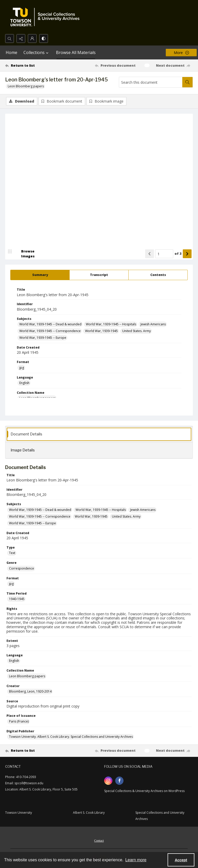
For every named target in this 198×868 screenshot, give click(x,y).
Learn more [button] (136, 860)
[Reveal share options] (21, 39)
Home (11, 52)
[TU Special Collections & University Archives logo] (46, 17)
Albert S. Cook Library (89, 813)
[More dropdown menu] (181, 53)
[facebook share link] (119, 781)
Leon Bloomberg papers (26, 86)
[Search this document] (151, 82)
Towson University (19, 813)
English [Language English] (24, 383)
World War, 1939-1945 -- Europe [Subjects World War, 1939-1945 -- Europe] (43, 338)
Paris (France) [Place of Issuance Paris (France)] (19, 721)
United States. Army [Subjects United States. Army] (137, 331)
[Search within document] (187, 82)
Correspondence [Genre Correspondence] (22, 568)
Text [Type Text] (12, 553)
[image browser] (24, 254)
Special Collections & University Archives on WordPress (144, 791)
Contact (99, 841)
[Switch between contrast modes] (44, 39)
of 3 (178, 254)
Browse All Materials (76, 52)
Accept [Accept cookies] (181, 860)
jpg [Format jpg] (22, 368)
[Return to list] (30, 65)
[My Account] (32, 39)
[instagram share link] (108, 781)
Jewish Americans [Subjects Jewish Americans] (153, 324)
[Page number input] (164, 254)
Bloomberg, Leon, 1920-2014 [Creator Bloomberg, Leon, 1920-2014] (30, 691)
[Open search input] (10, 39)
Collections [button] (37, 52)
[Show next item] (187, 254)
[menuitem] (99, 840)
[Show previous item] (150, 254)
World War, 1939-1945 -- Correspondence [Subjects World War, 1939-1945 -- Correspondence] (50, 331)
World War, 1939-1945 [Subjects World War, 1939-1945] (101, 331)
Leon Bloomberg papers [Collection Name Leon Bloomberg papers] (27, 676)
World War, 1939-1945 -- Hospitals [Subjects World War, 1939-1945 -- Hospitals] (111, 324)
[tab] (40, 275)
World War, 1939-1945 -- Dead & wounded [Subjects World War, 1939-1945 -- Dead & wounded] (50, 324)
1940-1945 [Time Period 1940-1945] (17, 599)
